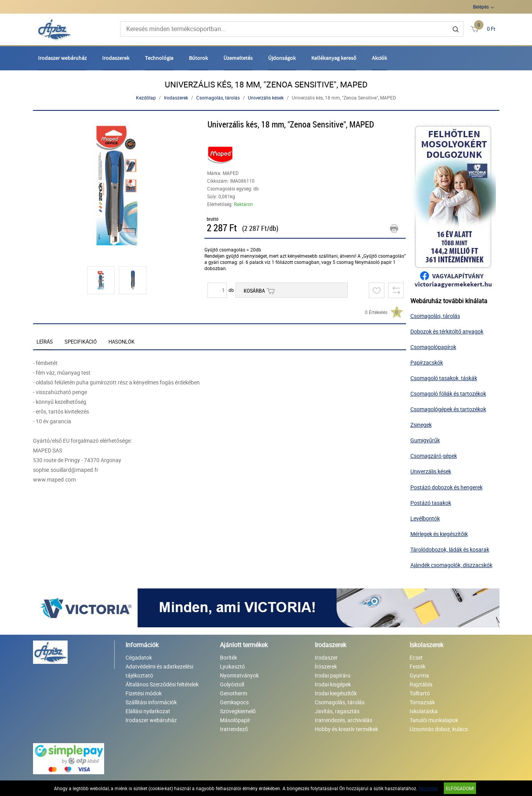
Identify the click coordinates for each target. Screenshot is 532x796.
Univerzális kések (266, 98)
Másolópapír (235, 720)
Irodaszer (326, 657)
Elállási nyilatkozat (148, 711)
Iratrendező (234, 729)
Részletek (428, 788)
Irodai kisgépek (333, 684)
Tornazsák (422, 702)
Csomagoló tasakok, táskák (444, 378)
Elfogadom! (460, 788)
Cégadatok (139, 657)
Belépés (481, 7)
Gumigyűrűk (425, 440)
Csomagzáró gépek (434, 456)
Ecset (416, 657)
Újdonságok (282, 58)
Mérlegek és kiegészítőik (439, 534)
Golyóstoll (232, 684)
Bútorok (198, 58)
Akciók (379, 58)
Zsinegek (421, 425)
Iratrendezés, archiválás (344, 720)
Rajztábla (421, 684)
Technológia (159, 58)
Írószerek (326, 666)
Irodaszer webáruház (62, 58)
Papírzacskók (427, 362)
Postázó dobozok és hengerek (447, 487)
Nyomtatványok (239, 675)
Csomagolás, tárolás (218, 98)
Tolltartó (420, 693)
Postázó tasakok (431, 503)
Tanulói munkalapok (434, 720)
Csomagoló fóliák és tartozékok (448, 394)
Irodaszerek (116, 58)
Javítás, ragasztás (337, 711)
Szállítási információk (151, 702)
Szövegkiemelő (238, 711)
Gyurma (419, 675)
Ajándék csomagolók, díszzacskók (451, 565)
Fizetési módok (144, 693)
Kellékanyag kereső (334, 58)
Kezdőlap (146, 98)
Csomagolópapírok (433, 347)
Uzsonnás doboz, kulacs (439, 729)
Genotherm (234, 693)
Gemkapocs (234, 702)
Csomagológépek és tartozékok (448, 409)
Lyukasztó (232, 666)
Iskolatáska (424, 711)
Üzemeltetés (238, 58)
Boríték (228, 657)
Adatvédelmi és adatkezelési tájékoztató (159, 671)
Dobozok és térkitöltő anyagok (447, 331)
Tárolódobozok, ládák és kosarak (450, 549)
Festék (418, 666)
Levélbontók (425, 518)
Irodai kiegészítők (336, 693)
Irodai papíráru (333, 675)
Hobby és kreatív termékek (346, 729)
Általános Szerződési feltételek (162, 684)
